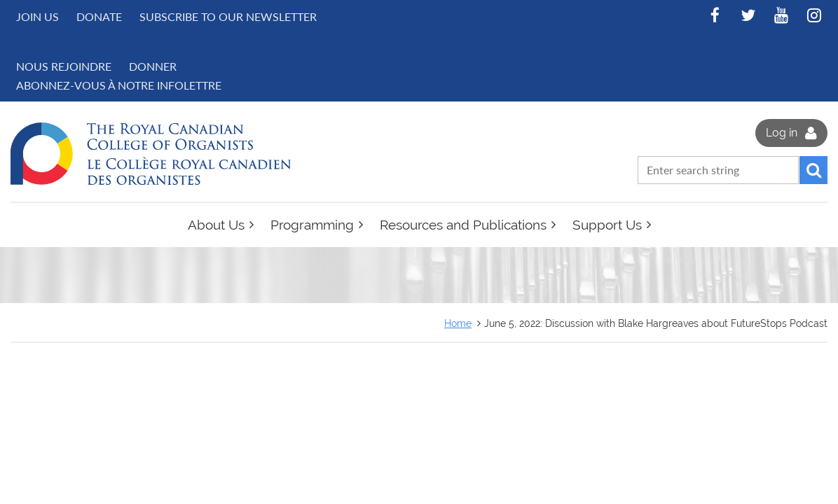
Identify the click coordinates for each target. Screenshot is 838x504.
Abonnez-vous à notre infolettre (119, 85)
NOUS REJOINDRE (64, 66)
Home (458, 323)
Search (813, 170)
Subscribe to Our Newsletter (228, 16)
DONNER (153, 66)
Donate (99, 16)
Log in (782, 133)
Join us (37, 16)
